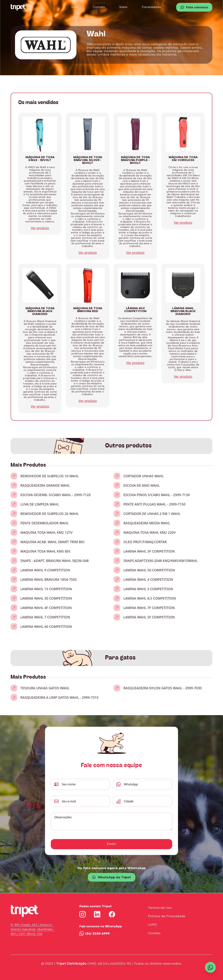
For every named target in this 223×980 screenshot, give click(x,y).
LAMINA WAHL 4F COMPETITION (46, 608)
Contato (99, 7)
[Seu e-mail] (84, 801)
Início (75, 7)
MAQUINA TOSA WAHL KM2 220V (150, 532)
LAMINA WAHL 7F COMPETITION (149, 608)
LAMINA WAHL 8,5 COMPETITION (150, 598)
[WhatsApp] (146, 784)
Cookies (154, 933)
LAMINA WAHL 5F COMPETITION (149, 617)
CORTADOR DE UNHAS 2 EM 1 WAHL (152, 514)
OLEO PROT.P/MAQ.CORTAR (145, 542)
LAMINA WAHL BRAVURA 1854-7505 (49, 579)
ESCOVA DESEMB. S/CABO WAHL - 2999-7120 (56, 495)
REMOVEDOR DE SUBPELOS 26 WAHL (50, 514)
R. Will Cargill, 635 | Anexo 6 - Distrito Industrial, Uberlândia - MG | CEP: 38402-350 (33, 930)
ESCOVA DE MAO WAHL (142, 485)
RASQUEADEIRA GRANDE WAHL (45, 485)
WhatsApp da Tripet (112, 878)
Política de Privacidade (167, 916)
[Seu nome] (84, 784)
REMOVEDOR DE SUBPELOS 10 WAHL (50, 476)
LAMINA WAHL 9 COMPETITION (45, 570)
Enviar (111, 844)
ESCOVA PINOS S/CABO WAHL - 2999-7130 (157, 495)
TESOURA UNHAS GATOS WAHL (45, 688)
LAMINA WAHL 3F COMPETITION (149, 551)
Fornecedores (151, 7)
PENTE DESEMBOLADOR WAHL (45, 523)
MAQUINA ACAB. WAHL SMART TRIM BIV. (53, 542)
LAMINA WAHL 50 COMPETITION (149, 570)
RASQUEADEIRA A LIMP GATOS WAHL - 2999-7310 (59, 697)
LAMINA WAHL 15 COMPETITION (46, 589)
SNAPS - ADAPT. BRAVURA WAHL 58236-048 (55, 561)
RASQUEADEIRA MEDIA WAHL (147, 523)
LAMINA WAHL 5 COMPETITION (148, 589)
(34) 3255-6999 (94, 934)
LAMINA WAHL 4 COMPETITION (148, 579)
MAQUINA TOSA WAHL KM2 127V (47, 532)
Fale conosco (194, 8)
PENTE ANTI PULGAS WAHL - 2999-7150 (154, 504)
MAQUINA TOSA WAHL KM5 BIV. (46, 551)
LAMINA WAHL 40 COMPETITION (46, 626)
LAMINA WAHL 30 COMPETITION (46, 598)
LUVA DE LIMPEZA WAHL (40, 504)
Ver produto (40, 228)
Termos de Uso (160, 908)
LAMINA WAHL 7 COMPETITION (45, 617)
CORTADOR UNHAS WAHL (144, 476)
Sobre (123, 7)
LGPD (152, 925)
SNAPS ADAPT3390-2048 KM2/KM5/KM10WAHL (161, 561)
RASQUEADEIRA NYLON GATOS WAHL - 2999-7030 (163, 688)
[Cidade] (146, 801)
